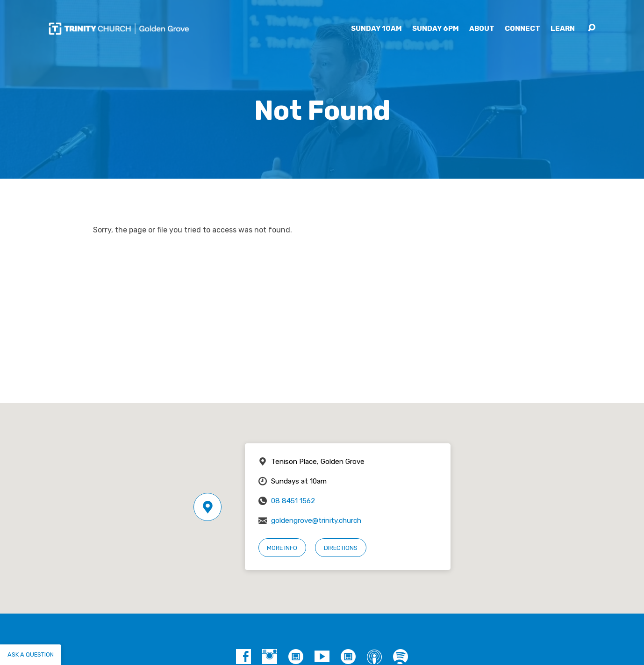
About (482, 29)
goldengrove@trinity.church (316, 520)
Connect (522, 29)
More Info (282, 548)
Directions (341, 548)
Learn (563, 29)
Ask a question (31, 654)
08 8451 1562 (293, 501)
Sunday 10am (376, 29)
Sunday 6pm (436, 29)
